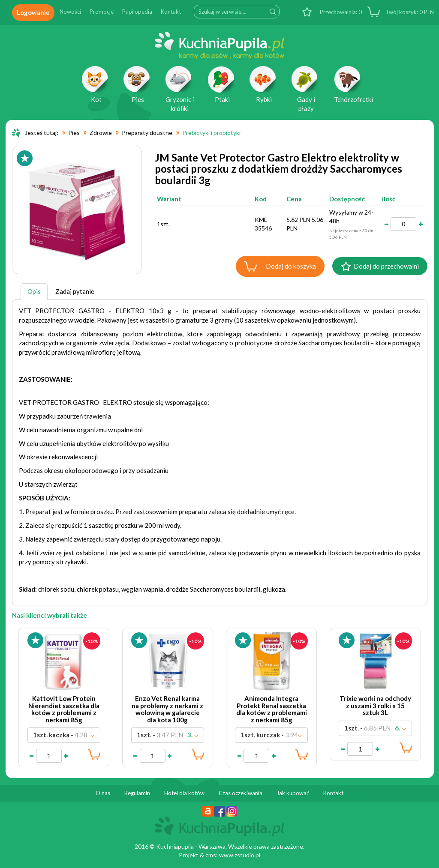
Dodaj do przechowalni (386, 266)
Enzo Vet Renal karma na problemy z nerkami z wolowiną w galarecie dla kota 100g (167, 709)
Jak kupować (293, 793)
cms (211, 855)
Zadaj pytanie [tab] (75, 291)
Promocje (102, 12)
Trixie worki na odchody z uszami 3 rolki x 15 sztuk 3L (375, 705)
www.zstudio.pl (240, 855)
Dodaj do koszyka (291, 266)
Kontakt (171, 12)
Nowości (70, 12)
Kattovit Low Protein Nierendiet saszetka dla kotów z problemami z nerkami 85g (64, 709)
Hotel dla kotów (184, 793)
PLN (409, 12)
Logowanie (33, 12)
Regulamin (137, 793)
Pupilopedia (137, 12)
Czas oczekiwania (241, 793)
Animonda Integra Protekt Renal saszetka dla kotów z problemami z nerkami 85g (272, 709)
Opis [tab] (34, 291)
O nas (103, 793)
